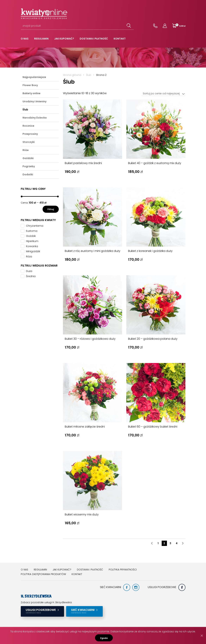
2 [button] (164, 543)
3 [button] (170, 543)
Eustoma (32, 231)
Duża (29, 271)
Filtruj (51, 209)
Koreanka (32, 246)
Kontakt (120, 39)
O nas (25, 39)
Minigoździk (33, 251)
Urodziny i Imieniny (34, 101)
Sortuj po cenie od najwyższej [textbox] (161, 93)
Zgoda (104, 638)
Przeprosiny (30, 134)
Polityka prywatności (123, 570)
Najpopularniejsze (34, 77)
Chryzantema (35, 226)
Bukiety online (31, 93)
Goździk (31, 236)
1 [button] (158, 543)
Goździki (28, 158)
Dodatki (28, 174)
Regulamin (41, 39)
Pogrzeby (29, 166)
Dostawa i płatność (94, 39)
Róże (26, 150)
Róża (29, 256)
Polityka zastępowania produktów (43, 574)
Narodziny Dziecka (35, 118)
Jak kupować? (64, 39)
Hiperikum (32, 241)
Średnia (31, 276)
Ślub (25, 110)
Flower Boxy (30, 85)
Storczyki (29, 142)
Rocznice (28, 126)
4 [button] (177, 543)
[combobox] (163, 93)
